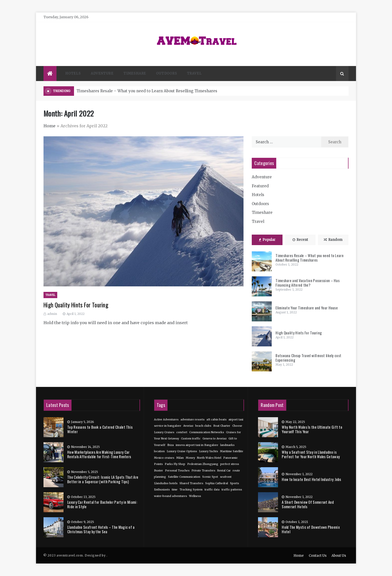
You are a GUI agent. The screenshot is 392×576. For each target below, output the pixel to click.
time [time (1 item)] (175, 490)
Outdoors (166, 73)
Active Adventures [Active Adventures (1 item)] (166, 420)
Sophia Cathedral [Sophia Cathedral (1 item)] (217, 483)
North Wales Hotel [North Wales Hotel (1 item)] (209, 458)
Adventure (102, 73)
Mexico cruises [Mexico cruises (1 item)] (164, 458)
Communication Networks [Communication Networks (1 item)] (207, 432)
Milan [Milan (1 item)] (180, 458)
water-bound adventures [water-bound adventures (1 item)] (170, 496)
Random (333, 240)
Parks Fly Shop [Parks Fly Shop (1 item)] (175, 464)
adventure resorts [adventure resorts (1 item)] (192, 420)
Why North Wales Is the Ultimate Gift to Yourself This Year (312, 429)
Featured (260, 186)
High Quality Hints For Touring (76, 305)
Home (49, 126)
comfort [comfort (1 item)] (182, 432)
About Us (339, 556)
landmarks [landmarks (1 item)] (227, 445)
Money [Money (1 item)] (190, 458)
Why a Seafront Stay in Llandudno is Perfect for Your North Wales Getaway (311, 454)
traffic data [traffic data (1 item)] (212, 490)
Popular (267, 240)
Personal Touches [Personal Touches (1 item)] (177, 471)
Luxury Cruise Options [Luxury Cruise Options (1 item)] (182, 451)
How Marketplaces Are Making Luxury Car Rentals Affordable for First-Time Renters (99, 454)
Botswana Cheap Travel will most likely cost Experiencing (308, 358)
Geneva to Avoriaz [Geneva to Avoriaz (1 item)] (214, 439)
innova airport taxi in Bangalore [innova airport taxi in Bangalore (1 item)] (197, 445)
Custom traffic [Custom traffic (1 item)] (191, 439)
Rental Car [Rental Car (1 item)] (224, 471)
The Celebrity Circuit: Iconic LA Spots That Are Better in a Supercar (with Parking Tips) (103, 479)
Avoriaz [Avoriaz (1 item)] (188, 426)
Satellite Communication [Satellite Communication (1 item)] (184, 477)
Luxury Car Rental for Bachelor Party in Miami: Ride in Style (102, 504)
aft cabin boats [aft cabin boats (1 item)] (216, 420)
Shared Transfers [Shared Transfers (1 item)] (191, 483)
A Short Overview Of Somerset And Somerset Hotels (308, 504)
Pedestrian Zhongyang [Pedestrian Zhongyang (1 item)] (203, 464)
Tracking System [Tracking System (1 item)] (191, 490)
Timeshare (135, 73)
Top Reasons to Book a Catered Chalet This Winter (100, 429)
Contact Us (318, 556)
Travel (194, 73)
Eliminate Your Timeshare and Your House (307, 308)
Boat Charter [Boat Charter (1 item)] (222, 426)
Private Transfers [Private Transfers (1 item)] (203, 471)
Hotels (73, 73)
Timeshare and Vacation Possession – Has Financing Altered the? (307, 283)
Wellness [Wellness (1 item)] (195, 496)
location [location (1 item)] (159, 451)
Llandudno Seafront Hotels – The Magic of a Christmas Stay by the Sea (101, 529)
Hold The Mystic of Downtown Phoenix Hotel (311, 529)
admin (52, 314)
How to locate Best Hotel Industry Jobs (311, 479)
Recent (300, 240)
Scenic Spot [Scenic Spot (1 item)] (210, 477)
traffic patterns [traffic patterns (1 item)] (232, 490)
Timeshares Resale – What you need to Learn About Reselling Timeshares (147, 91)
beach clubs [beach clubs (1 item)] (203, 426)
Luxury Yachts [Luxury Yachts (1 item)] (208, 451)
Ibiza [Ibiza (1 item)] (170, 445)
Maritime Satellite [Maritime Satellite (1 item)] (232, 451)
